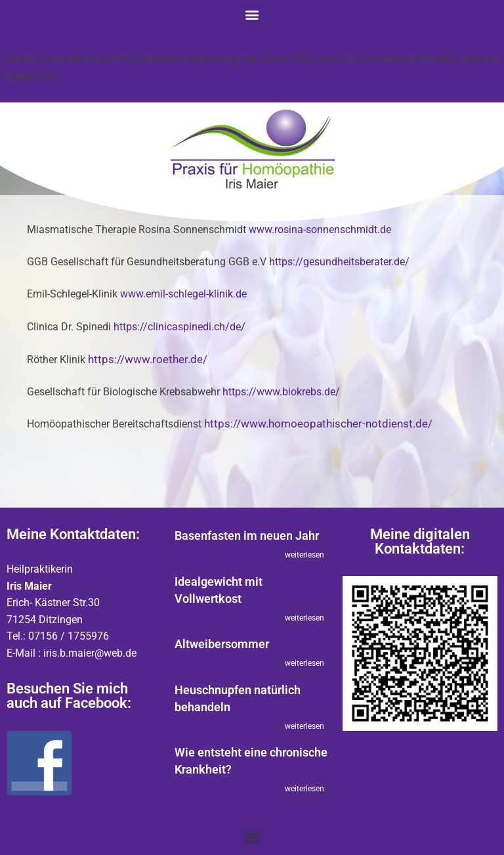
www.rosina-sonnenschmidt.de (320, 230)
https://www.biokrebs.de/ (281, 392)
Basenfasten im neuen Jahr (247, 536)
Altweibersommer (222, 644)
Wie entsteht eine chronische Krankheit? (251, 761)
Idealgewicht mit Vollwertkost (219, 590)
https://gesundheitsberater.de (337, 262)
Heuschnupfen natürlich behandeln (238, 698)
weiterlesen (304, 555)
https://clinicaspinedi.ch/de (177, 327)
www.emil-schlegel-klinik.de (183, 294)
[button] (252, 14)
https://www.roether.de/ (148, 359)
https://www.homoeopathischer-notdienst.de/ (318, 424)
